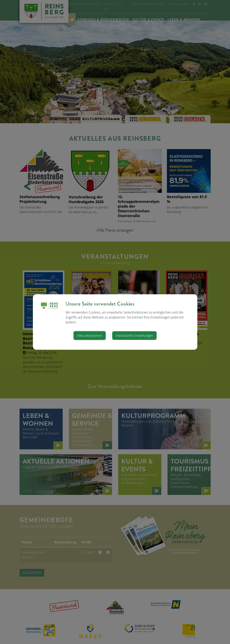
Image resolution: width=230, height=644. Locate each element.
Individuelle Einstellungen (134, 336)
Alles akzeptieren (90, 336)
